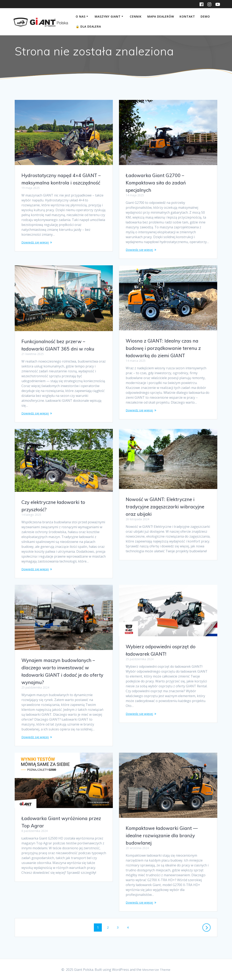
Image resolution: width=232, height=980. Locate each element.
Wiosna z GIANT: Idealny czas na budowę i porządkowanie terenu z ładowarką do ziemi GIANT (165, 348)
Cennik (136, 16)
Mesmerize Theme (156, 970)
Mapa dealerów (161, 16)
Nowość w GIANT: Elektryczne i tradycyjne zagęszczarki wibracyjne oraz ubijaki (167, 507)
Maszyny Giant (108, 16)
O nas (81, 16)
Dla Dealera (88, 26)
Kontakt (187, 16)
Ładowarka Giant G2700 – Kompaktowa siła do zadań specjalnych (158, 183)
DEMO (205, 16)
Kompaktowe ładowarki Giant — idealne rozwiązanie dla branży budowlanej (164, 837)
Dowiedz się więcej (36, 243)
